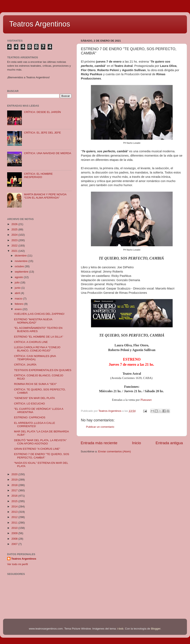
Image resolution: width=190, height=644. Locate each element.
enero (19, 309)
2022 (15, 246)
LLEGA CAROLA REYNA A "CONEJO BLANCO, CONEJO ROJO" (37, 349)
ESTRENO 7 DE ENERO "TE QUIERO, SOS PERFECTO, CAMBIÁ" (42, 456)
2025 (15, 229)
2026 (15, 224)
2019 (15, 480)
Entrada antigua (169, 443)
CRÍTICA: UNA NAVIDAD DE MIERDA (47, 153)
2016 (15, 496)
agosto (19, 277)
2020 (15, 474)
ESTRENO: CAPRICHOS (30, 417)
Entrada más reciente (99, 443)
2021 (15, 251)
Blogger (156, 629)
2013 (15, 512)
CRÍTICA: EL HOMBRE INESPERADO (38, 175)
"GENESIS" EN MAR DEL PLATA (35, 398)
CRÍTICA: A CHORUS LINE (31, 342)
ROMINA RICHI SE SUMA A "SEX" (35, 384)
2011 (15, 523)
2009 (15, 533)
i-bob (120, 629)
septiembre (22, 272)
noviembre (22, 261)
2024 (15, 235)
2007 (15, 544)
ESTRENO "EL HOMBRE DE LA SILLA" (39, 337)
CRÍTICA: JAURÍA (25, 365)
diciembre (21, 256)
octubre (20, 266)
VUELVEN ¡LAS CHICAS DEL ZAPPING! (39, 314)
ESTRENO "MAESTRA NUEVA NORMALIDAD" (33, 321)
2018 (15, 485)
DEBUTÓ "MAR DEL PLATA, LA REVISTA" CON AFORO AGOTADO (40, 442)
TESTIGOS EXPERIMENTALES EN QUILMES (43, 370)
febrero (20, 304)
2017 (15, 490)
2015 (15, 501)
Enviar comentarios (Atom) (115, 451)
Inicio (136, 443)
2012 (15, 517)
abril (18, 293)
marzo (19, 299)
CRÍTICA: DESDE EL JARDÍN (42, 112)
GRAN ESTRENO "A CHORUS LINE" (37, 449)
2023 (15, 240)
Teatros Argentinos (40, 24)
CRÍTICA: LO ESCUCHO (30, 404)
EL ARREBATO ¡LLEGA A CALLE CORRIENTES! (35, 425)
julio (18, 282)
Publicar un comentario (100, 427)
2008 (15, 539)
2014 (15, 506)
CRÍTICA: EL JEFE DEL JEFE (42, 133)
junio (18, 288)
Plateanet (146, 400)
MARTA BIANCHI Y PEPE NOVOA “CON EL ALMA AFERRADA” (45, 196)
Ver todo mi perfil (17, 564)
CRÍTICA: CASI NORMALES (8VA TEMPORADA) (35, 358)
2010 (15, 528)
